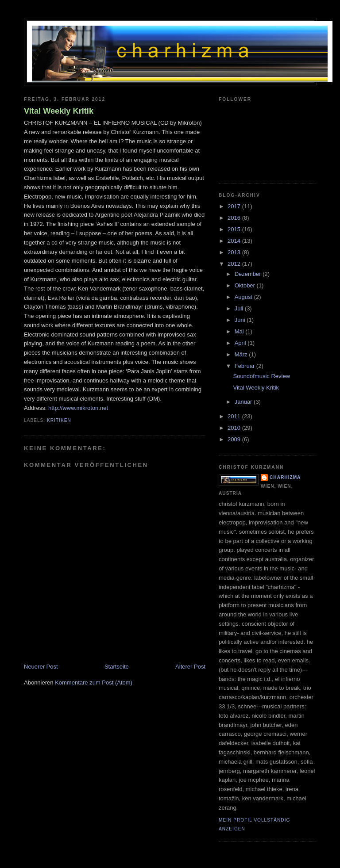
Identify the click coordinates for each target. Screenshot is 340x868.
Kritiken (59, 420)
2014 (235, 241)
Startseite (117, 667)
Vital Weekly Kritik (59, 111)
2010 (235, 428)
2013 (235, 252)
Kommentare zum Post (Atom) (94, 683)
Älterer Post (190, 667)
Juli (240, 308)
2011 (235, 416)
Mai (240, 331)
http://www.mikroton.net (78, 408)
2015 (235, 229)
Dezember (249, 274)
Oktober (246, 285)
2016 (235, 218)
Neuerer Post (41, 667)
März (242, 354)
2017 (235, 206)
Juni (241, 320)
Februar (245, 366)
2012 (235, 264)
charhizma (285, 477)
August (244, 297)
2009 (235, 439)
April (241, 343)
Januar (244, 402)
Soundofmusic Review (261, 376)
